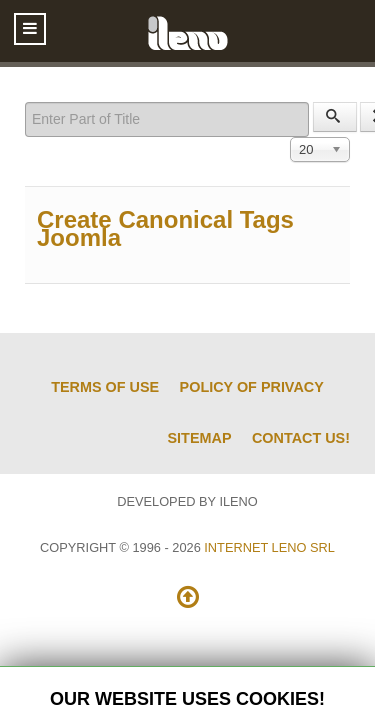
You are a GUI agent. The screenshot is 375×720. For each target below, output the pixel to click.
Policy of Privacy (252, 387)
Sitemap (200, 438)
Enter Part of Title (25, 102)
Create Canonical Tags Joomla (165, 228)
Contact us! (301, 438)
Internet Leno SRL (269, 547)
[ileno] (187, 31)
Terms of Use (105, 387)
